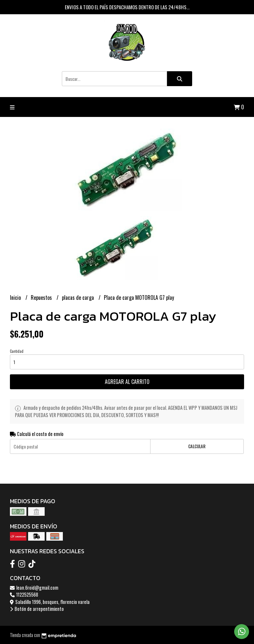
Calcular (197, 446)
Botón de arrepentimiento (37, 609)
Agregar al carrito (127, 382)
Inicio (16, 297)
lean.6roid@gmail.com (34, 588)
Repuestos (42, 297)
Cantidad (17, 351)
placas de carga (79, 297)
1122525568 (24, 594)
